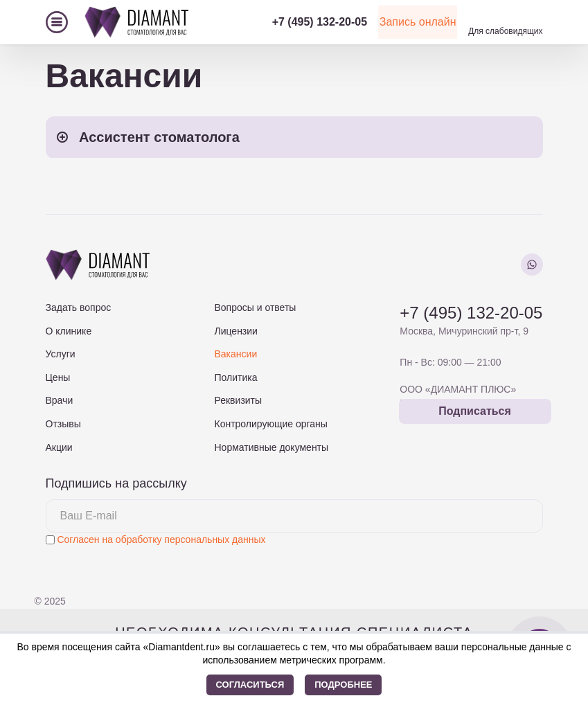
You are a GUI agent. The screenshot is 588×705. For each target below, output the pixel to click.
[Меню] (57, 22)
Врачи (60, 400)
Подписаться (475, 411)
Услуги (61, 354)
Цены (58, 377)
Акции (59, 447)
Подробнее (343, 685)
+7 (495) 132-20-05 (282, 22)
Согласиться (250, 685)
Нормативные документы (271, 447)
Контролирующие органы (270, 424)
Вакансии (235, 354)
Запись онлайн (400, 22)
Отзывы (63, 424)
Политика (235, 377)
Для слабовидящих (505, 31)
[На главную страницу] (136, 22)
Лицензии (235, 331)
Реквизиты (238, 400)
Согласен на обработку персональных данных (161, 539)
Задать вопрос (79, 307)
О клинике (69, 331)
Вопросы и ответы (255, 307)
